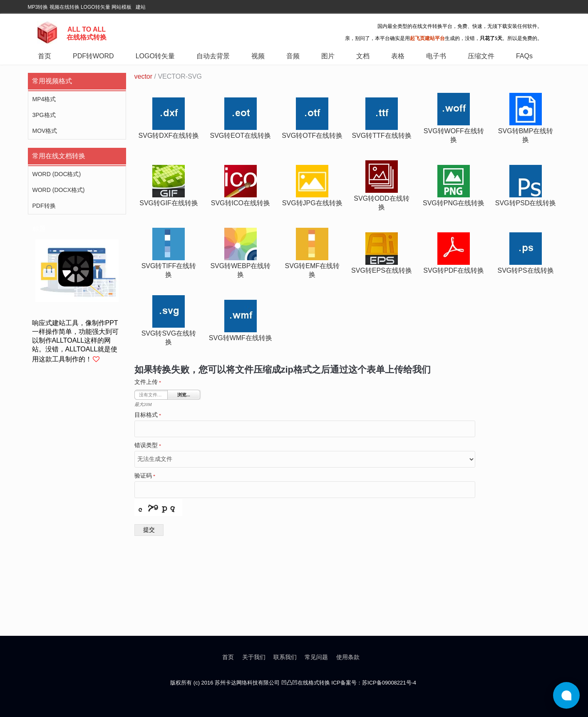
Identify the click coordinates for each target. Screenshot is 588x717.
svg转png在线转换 (454, 203)
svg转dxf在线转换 (169, 136)
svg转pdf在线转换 (454, 270)
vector (144, 76)
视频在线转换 (65, 7)
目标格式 (148, 415)
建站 (141, 7)
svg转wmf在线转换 (241, 338)
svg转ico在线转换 (241, 203)
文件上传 (148, 382)
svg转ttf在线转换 (381, 136)
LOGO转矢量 (96, 7)
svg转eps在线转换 (382, 270)
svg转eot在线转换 (241, 136)
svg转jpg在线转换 (312, 203)
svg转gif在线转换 (169, 203)
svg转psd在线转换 (526, 203)
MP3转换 (38, 7)
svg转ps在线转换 (526, 270)
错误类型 (148, 446)
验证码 (145, 476)
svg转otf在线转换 (312, 136)
